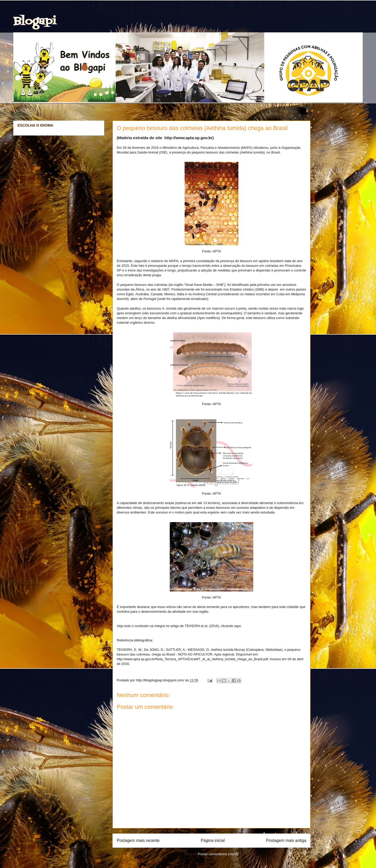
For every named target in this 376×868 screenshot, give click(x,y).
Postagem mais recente (138, 840)
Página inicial (213, 840)
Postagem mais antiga (286, 840)
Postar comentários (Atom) (218, 854)
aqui (237, 626)
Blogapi (35, 22)
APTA (217, 251)
